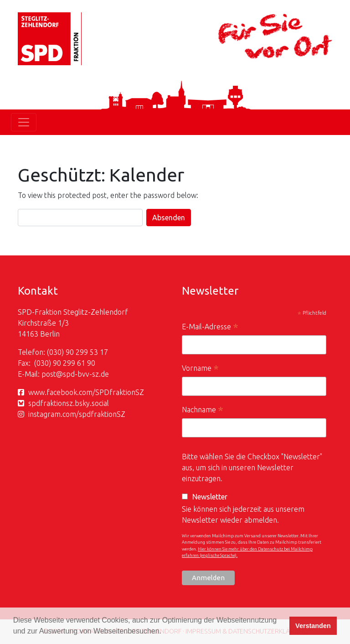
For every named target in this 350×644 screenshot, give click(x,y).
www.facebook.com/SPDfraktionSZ (86, 392)
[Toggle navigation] (24, 122)
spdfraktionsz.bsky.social (69, 403)
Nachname (203, 411)
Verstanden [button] (313, 626)
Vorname (200, 369)
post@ (52, 374)
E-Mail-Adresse (210, 328)
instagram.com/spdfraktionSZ (77, 414)
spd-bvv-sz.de (86, 374)
